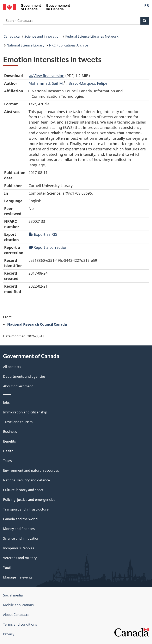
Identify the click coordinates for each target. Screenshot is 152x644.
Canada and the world (20, 519)
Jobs (6, 402)
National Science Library (25, 45)
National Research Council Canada (37, 324)
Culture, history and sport (23, 490)
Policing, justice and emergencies (29, 500)
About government (18, 386)
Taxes (7, 461)
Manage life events (18, 577)
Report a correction (48, 247)
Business (10, 432)
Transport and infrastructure (26, 509)
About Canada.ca (16, 615)
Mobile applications (18, 605)
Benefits (10, 441)
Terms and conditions (20, 624)
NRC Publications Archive (69, 45)
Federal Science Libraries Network (92, 36)
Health (8, 451)
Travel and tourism (18, 422)
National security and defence (26, 480)
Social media (13, 595)
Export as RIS (43, 234)
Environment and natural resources (31, 470)
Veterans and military (20, 558)
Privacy (9, 634)
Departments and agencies (24, 376)
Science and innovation (42, 36)
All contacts (12, 367)
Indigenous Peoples (19, 548)
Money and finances (19, 529)
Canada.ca (12, 36)
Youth (8, 568)
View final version (47, 76)
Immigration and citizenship (25, 412)
